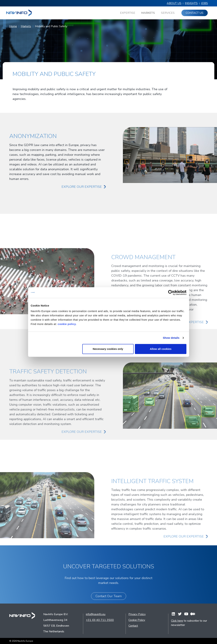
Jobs (204, 3)
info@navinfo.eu (96, 614)
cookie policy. (67, 324)
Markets (26, 26)
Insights (191, 3)
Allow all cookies (161, 349)
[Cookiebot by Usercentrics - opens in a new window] (171, 293)
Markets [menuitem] (148, 13)
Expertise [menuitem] (128, 13)
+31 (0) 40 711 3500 (100, 620)
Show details (171, 338)
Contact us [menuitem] (195, 13)
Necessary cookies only (108, 349)
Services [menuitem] (168, 13)
